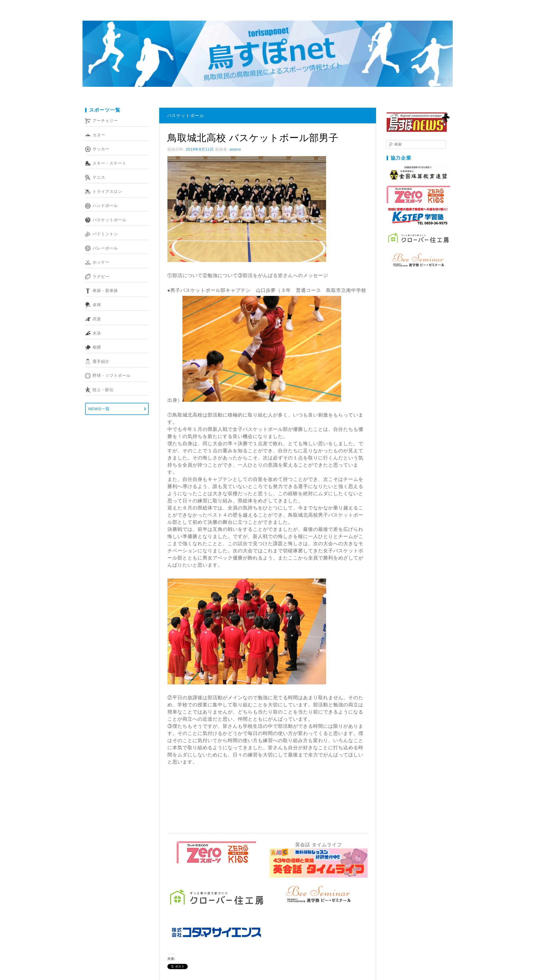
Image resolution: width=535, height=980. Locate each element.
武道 (97, 319)
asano (235, 149)
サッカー (101, 149)
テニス (99, 177)
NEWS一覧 (99, 409)
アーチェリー (105, 121)
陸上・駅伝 (103, 390)
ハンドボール (105, 206)
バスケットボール (109, 220)
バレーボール (105, 248)
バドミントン (105, 234)
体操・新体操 (105, 290)
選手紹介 (101, 361)
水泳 (97, 333)
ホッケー (101, 262)
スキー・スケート (109, 163)
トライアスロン (107, 191)
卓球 (97, 305)
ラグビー (101, 276)
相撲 (97, 347)
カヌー (99, 135)
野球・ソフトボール (112, 375)
